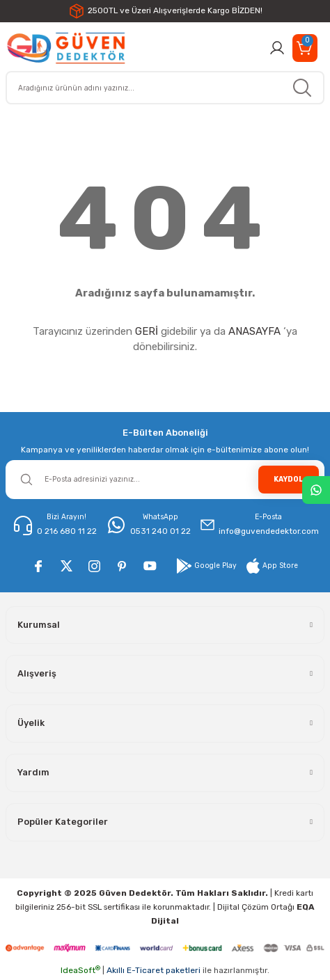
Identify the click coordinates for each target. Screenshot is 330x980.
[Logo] (66, 48)
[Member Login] (277, 48)
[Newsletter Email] (165, 480)
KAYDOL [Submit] (289, 479)
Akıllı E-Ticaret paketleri (154, 970)
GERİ (147, 331)
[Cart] (305, 48)
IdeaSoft (80, 970)
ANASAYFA (254, 331)
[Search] (165, 88)
